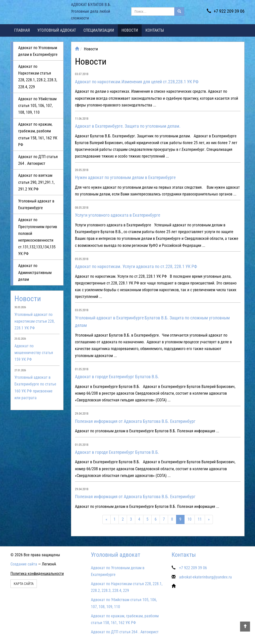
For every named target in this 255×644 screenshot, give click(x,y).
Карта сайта (24, 584)
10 (190, 519)
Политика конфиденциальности (37, 574)
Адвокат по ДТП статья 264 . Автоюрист (38, 160)
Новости (130, 30)
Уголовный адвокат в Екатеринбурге (36, 204)
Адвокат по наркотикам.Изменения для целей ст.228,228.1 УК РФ (137, 82)
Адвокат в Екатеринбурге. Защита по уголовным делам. (128, 126)
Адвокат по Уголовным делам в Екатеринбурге (38, 51)
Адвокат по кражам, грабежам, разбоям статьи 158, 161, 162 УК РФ (38, 135)
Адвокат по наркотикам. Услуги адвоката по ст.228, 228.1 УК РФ (136, 266)
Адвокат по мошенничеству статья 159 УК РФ (34, 353)
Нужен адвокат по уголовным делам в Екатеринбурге (125, 177)
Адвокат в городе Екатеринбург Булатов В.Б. (117, 377)
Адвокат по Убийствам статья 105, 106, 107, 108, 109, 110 (37, 106)
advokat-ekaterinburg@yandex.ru (205, 577)
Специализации (99, 30)
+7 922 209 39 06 (226, 11)
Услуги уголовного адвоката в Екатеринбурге (118, 215)
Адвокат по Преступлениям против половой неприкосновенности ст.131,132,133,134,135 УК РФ (38, 237)
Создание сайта (24, 564)
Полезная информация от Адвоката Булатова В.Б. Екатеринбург (135, 421)
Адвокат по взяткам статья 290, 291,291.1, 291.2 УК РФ (36, 182)
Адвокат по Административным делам (35, 272)
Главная (22, 30)
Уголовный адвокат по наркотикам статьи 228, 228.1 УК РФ (34, 321)
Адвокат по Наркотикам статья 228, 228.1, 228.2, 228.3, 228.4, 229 (38, 77)
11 (200, 519)
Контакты (155, 30)
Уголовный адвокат (57, 30)
